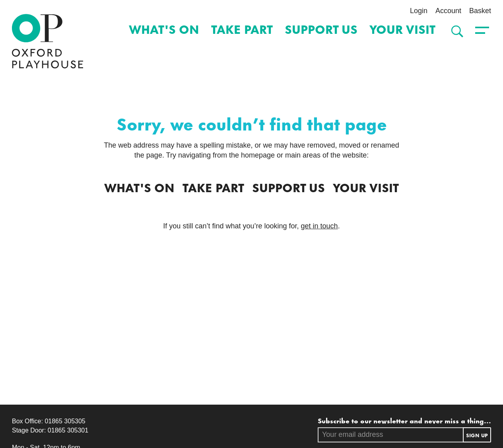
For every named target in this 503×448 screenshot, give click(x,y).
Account (448, 11)
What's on (164, 28)
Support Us (321, 28)
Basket (480, 11)
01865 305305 (65, 421)
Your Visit (402, 28)
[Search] (455, 31)
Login (419, 11)
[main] (251, 237)
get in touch (319, 226)
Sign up (477, 435)
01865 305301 (68, 430)
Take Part (242, 28)
